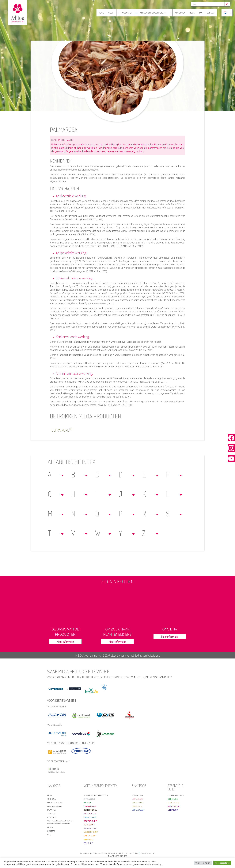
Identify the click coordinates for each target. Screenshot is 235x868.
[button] (56, 475)
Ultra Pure (62, 430)
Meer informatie (65, 642)
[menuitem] (225, 13)
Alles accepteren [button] (222, 863)
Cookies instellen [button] (203, 863)
